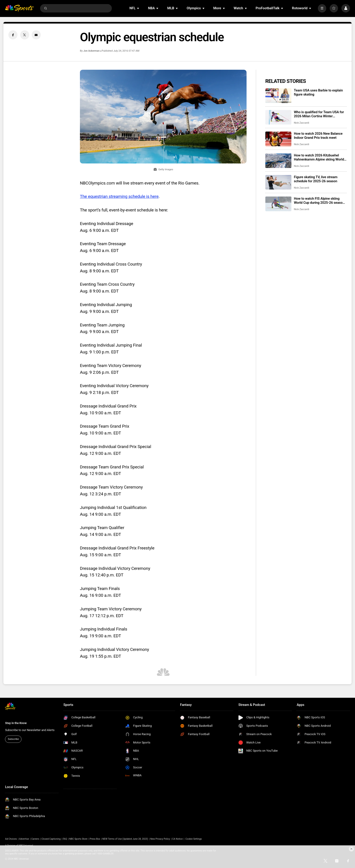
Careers (35, 839)
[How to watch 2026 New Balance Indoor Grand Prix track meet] (278, 139)
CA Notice (177, 839)
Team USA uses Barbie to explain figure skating (318, 92)
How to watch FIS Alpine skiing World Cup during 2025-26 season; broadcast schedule (320, 201)
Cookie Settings (194, 839)
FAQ (65, 839)
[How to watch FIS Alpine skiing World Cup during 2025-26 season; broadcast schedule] (278, 204)
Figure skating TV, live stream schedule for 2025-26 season (316, 179)
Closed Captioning (51, 839)
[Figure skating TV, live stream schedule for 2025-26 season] (278, 182)
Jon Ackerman (91, 51)
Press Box (95, 839)
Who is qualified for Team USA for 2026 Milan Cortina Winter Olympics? (319, 114)
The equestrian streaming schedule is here (119, 197)
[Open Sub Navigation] (138, 8)
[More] (322, 8)
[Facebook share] (13, 35)
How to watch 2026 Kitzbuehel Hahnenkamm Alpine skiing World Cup (319, 157)
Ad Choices (11, 839)
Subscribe (13, 739)
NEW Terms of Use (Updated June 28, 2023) (125, 839)
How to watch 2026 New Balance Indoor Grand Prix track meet (318, 136)
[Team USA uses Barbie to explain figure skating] (278, 96)
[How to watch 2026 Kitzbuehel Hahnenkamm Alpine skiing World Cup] (278, 161)
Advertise (24, 839)
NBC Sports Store (78, 839)
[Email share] (36, 35)
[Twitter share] (25, 35)
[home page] (19, 8)
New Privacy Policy (160, 839)
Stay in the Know (16, 723)
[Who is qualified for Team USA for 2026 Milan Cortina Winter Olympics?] (278, 117)
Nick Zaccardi (302, 123)
